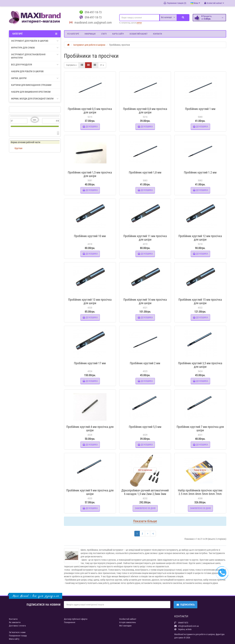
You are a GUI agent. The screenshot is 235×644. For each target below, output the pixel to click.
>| (153, 534)
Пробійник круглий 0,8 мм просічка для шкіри (145, 111)
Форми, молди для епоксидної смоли (35, 99)
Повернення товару (18, 636)
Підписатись (185, 605)
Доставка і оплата (17, 626)
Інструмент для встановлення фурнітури (35, 56)
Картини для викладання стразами (31, 85)
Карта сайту (118, 34)
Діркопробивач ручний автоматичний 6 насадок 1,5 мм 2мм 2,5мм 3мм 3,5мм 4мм (145, 494)
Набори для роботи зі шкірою (27, 71)
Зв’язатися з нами (17, 632)
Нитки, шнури (35, 78)
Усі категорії (73, 34)
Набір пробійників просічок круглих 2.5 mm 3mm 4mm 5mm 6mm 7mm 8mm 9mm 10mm (200, 494)
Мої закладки (125, 626)
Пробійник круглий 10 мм (90, 236)
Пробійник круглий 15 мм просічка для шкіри (200, 301)
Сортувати (71, 65)
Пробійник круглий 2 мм (145, 363)
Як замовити (15, 622)
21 (102, 65)
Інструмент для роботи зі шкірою (35, 41)
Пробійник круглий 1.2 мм (200, 172)
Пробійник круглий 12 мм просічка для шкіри (200, 238)
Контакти (157, 34)
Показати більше (145, 521)
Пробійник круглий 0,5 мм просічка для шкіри (90, 111)
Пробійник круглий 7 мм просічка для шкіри (200, 429)
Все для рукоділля (35, 65)
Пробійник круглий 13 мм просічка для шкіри (90, 301)
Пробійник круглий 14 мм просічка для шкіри (145, 301)
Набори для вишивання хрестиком (31, 92)
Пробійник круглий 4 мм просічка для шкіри (90, 429)
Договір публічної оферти (76, 619)
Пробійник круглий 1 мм (200, 109)
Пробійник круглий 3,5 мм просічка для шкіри (200, 365)
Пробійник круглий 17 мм (90, 363)
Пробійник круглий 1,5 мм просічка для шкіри (90, 174)
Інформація (90, 34)
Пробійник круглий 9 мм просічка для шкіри (90, 492)
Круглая (18, 148)
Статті (104, 34)
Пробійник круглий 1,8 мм (145, 172)
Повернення (70, 622)
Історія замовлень (128, 622)
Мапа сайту (14, 639)
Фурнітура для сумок (35, 48)
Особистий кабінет (138, 34)
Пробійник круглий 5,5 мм (145, 427)
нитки (139, 23)
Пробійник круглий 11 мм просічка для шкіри (145, 238)
